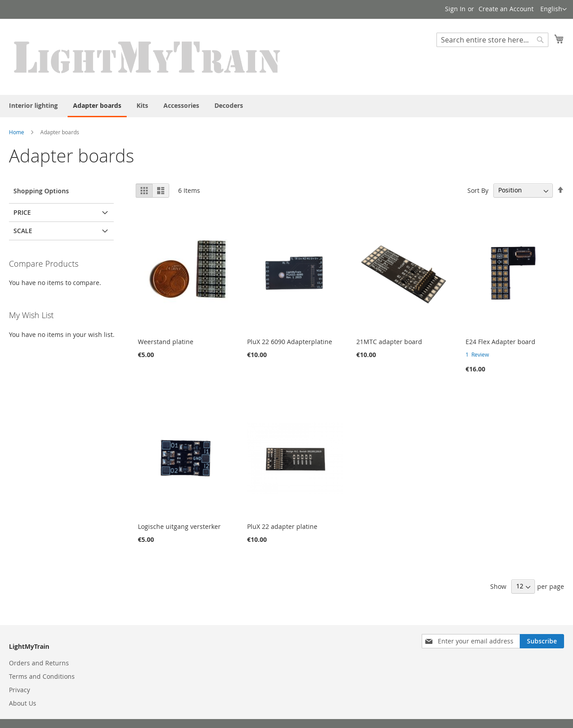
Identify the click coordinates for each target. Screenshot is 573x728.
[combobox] (492, 40)
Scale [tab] (23, 231)
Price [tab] (22, 212)
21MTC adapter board (389, 342)
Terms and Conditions (42, 676)
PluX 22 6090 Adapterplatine (290, 342)
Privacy (19, 690)
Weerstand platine (166, 342)
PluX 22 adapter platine (282, 526)
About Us (23, 703)
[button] (554, 9)
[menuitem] (33, 105)
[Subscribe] (542, 641)
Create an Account (506, 9)
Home (17, 132)
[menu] (286, 106)
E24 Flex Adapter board (500, 342)
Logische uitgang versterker (179, 526)
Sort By (478, 190)
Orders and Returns (39, 663)
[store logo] (148, 56)
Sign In (455, 9)
